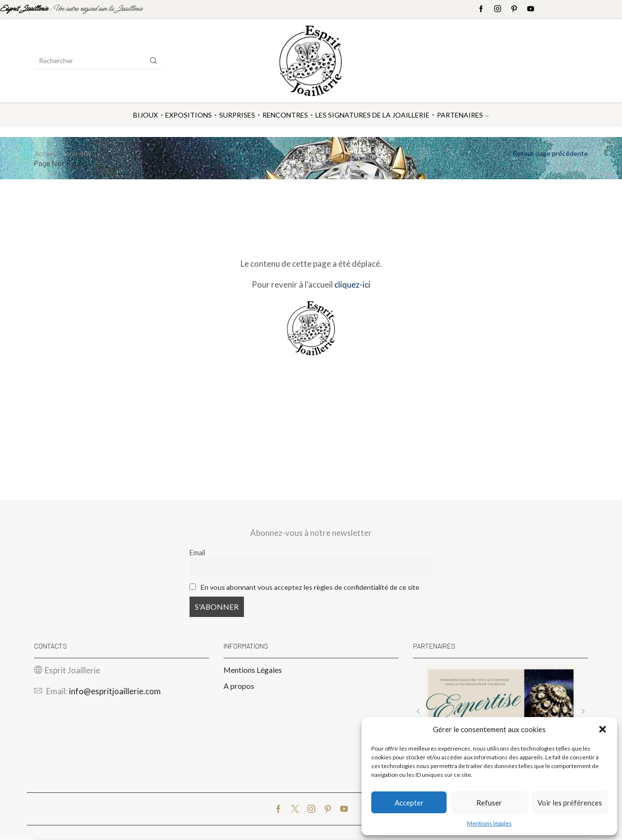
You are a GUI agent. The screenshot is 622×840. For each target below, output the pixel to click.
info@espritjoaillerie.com (115, 692)
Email (197, 553)
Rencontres (285, 115)
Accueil (46, 153)
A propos (239, 686)
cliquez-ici (352, 284)
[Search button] (154, 61)
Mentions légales (489, 823)
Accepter (409, 803)
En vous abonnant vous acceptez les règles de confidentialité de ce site (310, 587)
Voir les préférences (570, 803)
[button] (603, 729)
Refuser (489, 803)
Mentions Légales (253, 670)
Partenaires (463, 115)
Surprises (237, 115)
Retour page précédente (550, 153)
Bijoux (146, 115)
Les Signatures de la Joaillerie (372, 115)
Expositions (189, 115)
